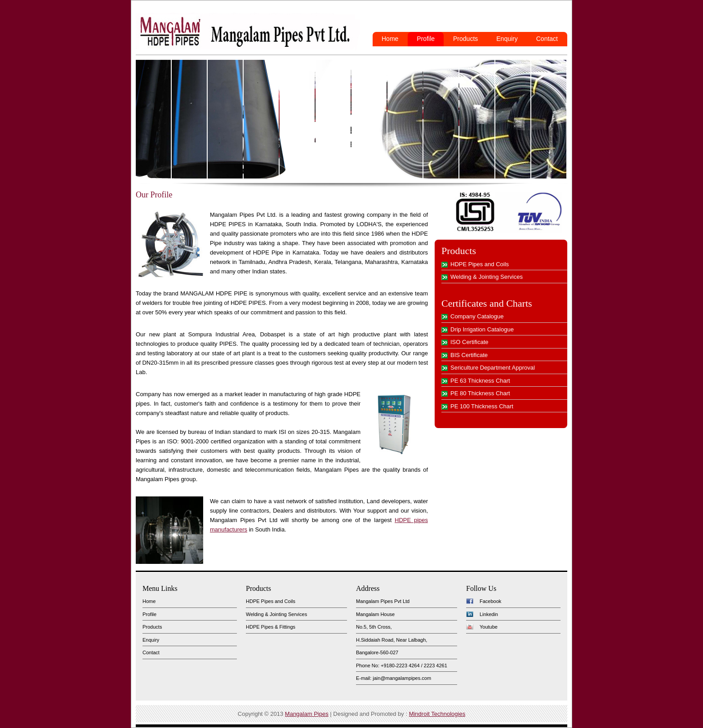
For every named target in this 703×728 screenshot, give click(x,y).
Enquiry (507, 39)
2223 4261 (436, 665)
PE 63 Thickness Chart (480, 381)
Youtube (489, 627)
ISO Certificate (469, 342)
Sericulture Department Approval (493, 368)
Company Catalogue (477, 316)
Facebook (490, 601)
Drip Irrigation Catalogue (482, 329)
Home (390, 39)
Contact (547, 39)
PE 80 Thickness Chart (480, 393)
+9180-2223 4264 (400, 665)
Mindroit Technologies (437, 714)
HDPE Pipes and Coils (480, 264)
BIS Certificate (469, 355)
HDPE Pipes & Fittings (271, 627)
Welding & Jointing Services (487, 277)
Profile (426, 39)
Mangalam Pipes (307, 714)
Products (465, 39)
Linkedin (489, 614)
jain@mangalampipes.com (402, 678)
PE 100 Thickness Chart (482, 406)
